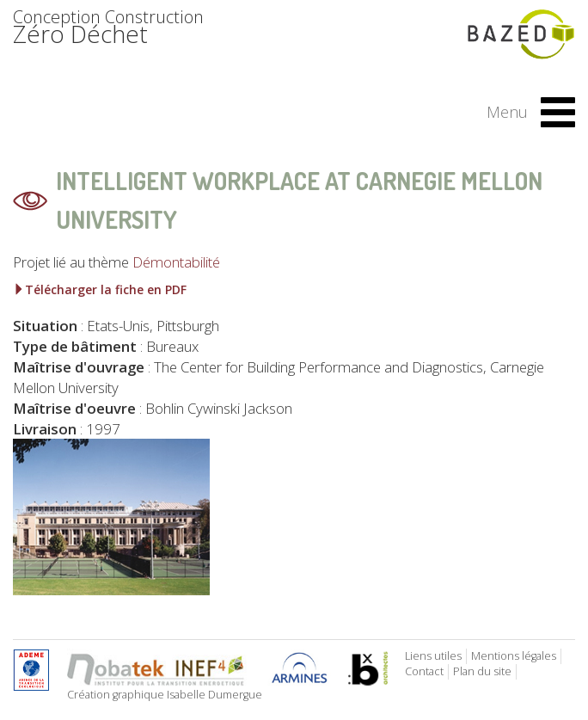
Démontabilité (176, 262)
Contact (424, 671)
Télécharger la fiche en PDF (100, 289)
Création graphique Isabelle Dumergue (165, 695)
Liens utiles (433, 656)
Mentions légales (514, 656)
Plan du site (482, 671)
